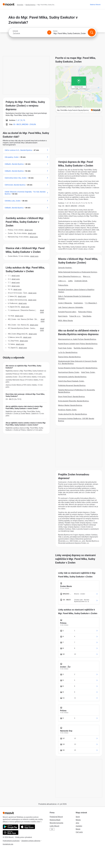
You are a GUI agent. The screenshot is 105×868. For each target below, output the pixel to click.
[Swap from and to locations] (49, 32)
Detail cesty (29, 230)
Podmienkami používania (11, 841)
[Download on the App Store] (27, 827)
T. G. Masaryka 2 (91, 303)
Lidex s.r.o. (62, 281)
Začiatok (15, 31)
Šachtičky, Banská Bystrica (83, 348)
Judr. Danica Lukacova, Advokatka (71, 307)
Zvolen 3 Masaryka (65, 303)
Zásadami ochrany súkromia (31, 841)
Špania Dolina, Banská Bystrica (69, 357)
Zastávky (79, 826)
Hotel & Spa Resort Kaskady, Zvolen (71, 381)
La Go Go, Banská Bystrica (68, 352)
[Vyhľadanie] (92, 32)
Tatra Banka (87, 316)
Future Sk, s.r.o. (75, 316)
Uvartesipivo (78, 303)
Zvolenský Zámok (81, 281)
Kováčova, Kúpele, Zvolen (67, 410)
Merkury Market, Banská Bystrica (70, 405)
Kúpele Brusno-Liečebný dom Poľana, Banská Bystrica (78, 344)
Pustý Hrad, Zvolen (65, 348)
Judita (70, 281)
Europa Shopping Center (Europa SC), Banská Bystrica (78, 368)
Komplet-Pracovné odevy (67, 312)
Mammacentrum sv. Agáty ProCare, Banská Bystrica (77, 339)
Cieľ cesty (79, 832)
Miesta (78, 820)
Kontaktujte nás (8, 844)
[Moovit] (9, 5)
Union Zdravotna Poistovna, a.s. (70, 276)
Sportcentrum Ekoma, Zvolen (69, 372)
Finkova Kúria (63, 285)
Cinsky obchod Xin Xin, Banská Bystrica (72, 414)
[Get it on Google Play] (11, 827)
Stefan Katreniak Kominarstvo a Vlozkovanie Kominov (78, 272)
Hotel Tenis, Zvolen (88, 372)
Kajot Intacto (63, 316)
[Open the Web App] (11, 833)
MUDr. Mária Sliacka (66, 321)
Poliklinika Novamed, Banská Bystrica (72, 385)
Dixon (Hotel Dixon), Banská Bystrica (71, 397)
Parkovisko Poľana (85, 312)
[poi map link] (79, 90)
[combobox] (29, 33)
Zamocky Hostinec (65, 268)
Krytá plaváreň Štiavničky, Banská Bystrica (73, 401)
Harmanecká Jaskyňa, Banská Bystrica (72, 377)
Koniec (55, 31)
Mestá (78, 829)
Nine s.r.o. (87, 276)
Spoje (78, 817)
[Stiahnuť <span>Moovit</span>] (95, 5)
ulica (77, 823)
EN (52, 829)
